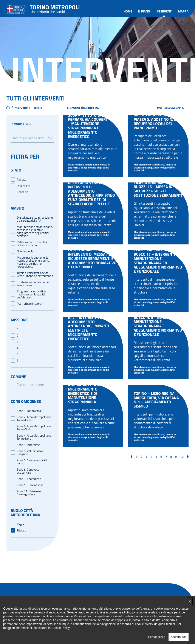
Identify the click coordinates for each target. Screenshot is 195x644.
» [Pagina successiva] (188, 457)
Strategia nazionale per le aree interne (33, 284)
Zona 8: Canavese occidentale (28, 471)
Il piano (144, 11)
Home (128, 11)
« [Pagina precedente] (132, 457)
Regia (20, 524)
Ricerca (50, 138)
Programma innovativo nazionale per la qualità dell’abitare (31, 294)
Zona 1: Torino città (29, 411)
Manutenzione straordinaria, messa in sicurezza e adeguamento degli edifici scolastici (35, 231)
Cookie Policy (60, 628)
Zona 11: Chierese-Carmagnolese (29, 493)
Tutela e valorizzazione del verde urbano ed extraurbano (35, 274)
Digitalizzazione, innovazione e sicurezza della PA (35, 219)
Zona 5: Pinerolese (29, 445)
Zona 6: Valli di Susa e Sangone (30, 452)
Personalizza (157, 637)
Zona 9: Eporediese (29, 479)
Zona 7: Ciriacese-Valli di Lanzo (32, 462)
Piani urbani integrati (30, 304)
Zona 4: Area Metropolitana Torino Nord (34, 437)
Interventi (164, 11)
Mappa (183, 11)
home (8, 108)
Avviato (22, 179)
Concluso (22, 192)
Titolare (22, 530)
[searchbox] (35, 385)
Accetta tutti (179, 637)
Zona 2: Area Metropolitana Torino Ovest (34, 419)
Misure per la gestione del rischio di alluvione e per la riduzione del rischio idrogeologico (33, 262)
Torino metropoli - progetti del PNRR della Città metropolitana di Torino (55, 9)
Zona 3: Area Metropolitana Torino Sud (34, 428)
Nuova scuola (25, 251)
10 (182, 457)
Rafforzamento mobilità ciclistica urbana (32, 244)
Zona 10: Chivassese (30, 485)
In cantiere (23, 186)
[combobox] (35, 384)
